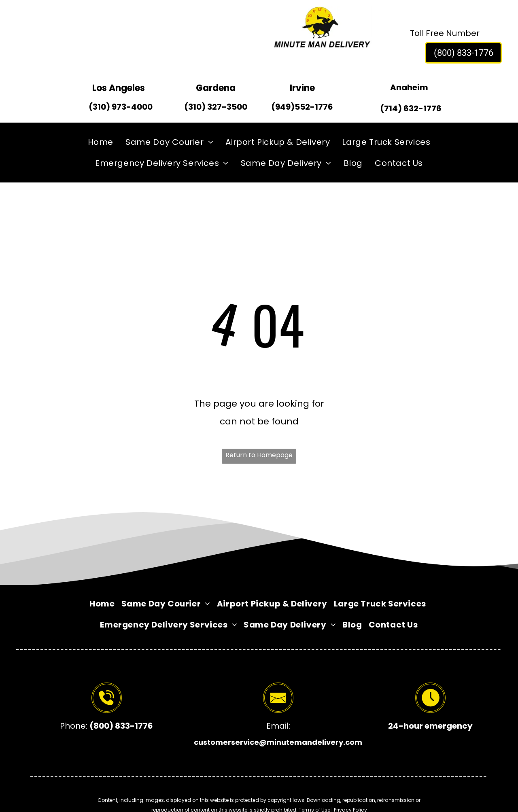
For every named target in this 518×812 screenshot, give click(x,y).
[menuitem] (101, 142)
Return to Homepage (259, 455)
